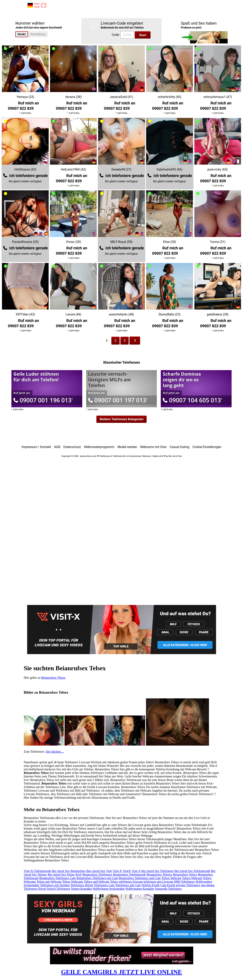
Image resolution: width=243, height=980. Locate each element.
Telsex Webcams (73, 882)
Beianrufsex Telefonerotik (129, 874)
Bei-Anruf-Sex (96, 871)
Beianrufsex (78, 871)
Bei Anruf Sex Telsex (61, 874)
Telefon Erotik (150, 885)
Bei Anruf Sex (61, 871)
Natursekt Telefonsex (168, 889)
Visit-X (117, 871)
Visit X (136, 871)
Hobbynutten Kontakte (140, 889)
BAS (79, 874)
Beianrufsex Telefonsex (97, 874)
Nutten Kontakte (81, 889)
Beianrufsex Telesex (159, 874)
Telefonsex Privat (35, 889)
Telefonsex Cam (104, 885)
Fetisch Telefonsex (58, 889)
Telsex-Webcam (192, 878)
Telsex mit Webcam (49, 882)
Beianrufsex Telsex (53, 678)
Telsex (114, 882)
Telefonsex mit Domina (55, 885)
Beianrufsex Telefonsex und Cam (140, 878)
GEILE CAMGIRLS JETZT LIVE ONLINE (122, 972)
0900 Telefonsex (184, 882)
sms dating (208, 885)
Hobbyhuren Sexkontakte (109, 889)
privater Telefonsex (188, 885)
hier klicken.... (55, 752)
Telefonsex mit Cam (128, 885)
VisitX (127, 871)
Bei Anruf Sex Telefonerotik (193, 871)
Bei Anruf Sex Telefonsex (158, 871)
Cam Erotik (168, 885)
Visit (109, 871)
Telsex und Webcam (97, 882)
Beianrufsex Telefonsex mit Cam (97, 878)
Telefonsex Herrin (82, 885)
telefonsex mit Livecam (158, 882)
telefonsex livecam (131, 882)
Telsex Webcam (171, 878)
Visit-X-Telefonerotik (37, 871)
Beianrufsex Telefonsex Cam (58, 878)
